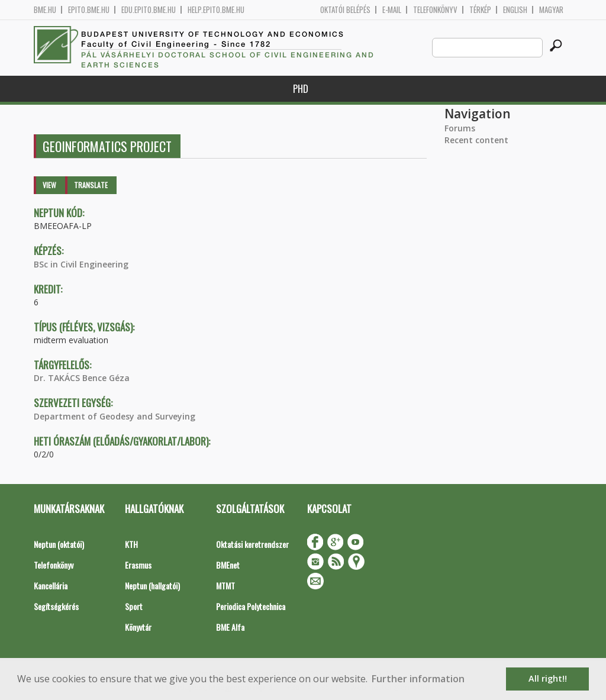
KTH (131, 544)
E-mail (392, 10)
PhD (301, 88)
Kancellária (51, 586)
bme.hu (45, 10)
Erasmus (138, 565)
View (49, 185)
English (515, 10)
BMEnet (228, 565)
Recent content (476, 140)
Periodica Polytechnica (251, 606)
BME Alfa (230, 627)
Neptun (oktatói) (59, 544)
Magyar (551, 10)
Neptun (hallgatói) (152, 586)
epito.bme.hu (89, 10)
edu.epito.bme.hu (149, 10)
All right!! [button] (548, 678)
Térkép (480, 10)
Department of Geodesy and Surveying (115, 416)
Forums (460, 128)
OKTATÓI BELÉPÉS (345, 10)
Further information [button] (418, 679)
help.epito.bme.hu (216, 10)
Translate (91, 185)
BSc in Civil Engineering (81, 264)
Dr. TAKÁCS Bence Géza (82, 378)
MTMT (225, 586)
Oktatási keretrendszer (252, 544)
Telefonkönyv (435, 10)
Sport (134, 606)
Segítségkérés (56, 606)
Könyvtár (138, 627)
